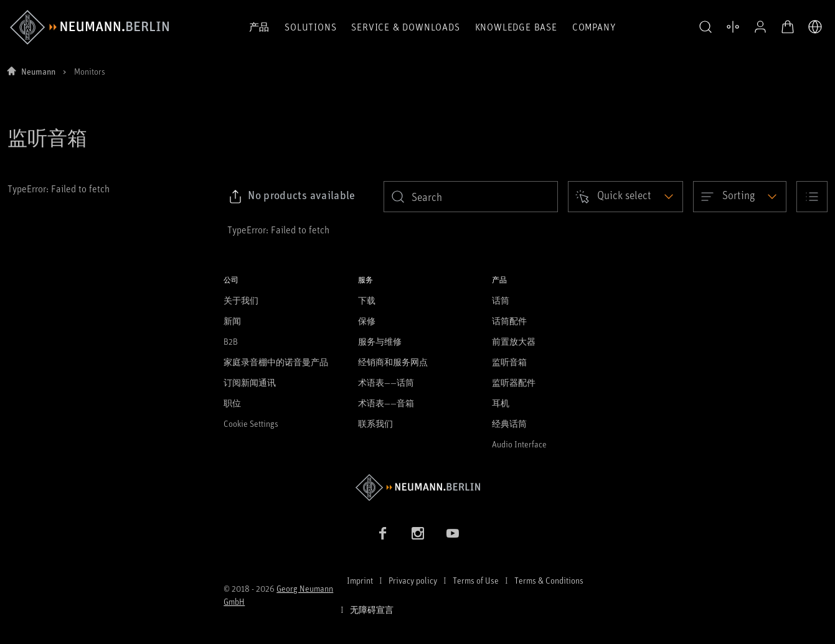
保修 (367, 321)
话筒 (501, 300)
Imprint (360, 580)
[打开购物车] (788, 27)
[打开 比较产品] (733, 27)
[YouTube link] (453, 533)
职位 (232, 403)
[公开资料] (760, 27)
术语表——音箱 (386, 403)
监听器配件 (514, 382)
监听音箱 (509, 362)
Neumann (38, 71)
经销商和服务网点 (393, 362)
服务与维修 (380, 341)
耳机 (501, 403)
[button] (705, 27)
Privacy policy (413, 580)
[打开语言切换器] (815, 27)
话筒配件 (509, 321)
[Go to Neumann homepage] (417, 488)
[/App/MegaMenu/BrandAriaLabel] (89, 27)
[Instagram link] (418, 533)
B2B (231, 341)
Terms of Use (476, 580)
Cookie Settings (251, 423)
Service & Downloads (405, 27)
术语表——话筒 (386, 382)
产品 (260, 27)
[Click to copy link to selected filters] (292, 197)
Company (594, 27)
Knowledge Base (516, 27)
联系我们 (375, 423)
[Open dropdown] (625, 197)
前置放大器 (514, 341)
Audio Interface (519, 444)
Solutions (310, 27)
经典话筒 (509, 423)
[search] (471, 197)
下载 (367, 300)
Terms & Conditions (549, 580)
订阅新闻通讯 (250, 382)
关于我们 (241, 300)
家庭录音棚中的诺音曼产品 (276, 362)
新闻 (232, 321)
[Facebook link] (383, 533)
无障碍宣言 (372, 609)
